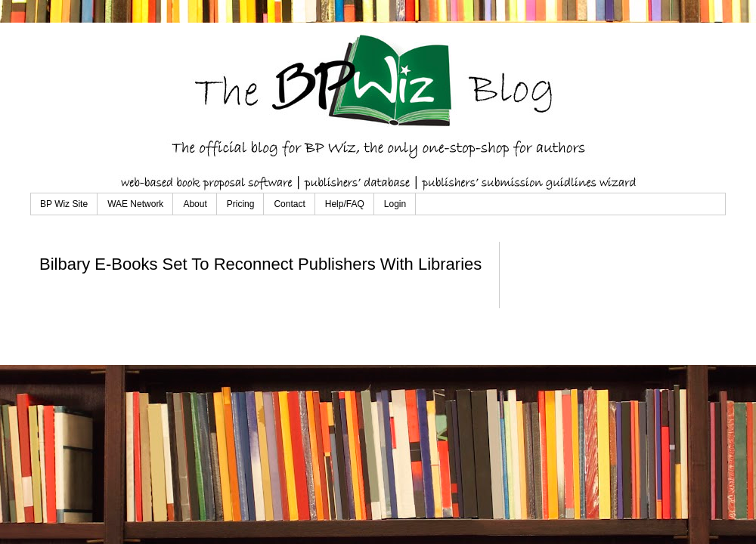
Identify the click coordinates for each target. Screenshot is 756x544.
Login (395, 204)
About (195, 204)
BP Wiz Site (64, 204)
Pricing (241, 204)
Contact (289, 204)
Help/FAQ (345, 204)
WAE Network (135, 204)
